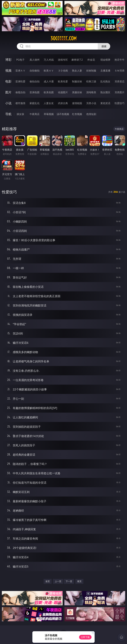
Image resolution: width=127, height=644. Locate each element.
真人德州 (35, 60)
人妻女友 (49, 103)
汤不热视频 (63, 114)
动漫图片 (63, 92)
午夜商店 (35, 114)
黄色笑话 (105, 103)
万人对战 (49, 60)
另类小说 (91, 103)
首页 (48, 581)
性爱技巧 (120, 103)
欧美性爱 (63, 81)
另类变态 (120, 81)
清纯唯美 (91, 92)
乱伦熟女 (105, 81)
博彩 (8, 60)
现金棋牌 (105, 60)
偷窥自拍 (20, 92)
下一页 (69, 581)
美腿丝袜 (77, 92)
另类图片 (120, 92)
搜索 (104, 46)
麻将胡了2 (77, 60)
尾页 (79, 581)
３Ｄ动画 (63, 71)
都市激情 (20, 103)
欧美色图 (49, 92)
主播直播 (105, 71)
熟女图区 (105, 92)
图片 (8, 92)
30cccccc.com (63, 38)
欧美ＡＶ (49, 71)
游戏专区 (63, 60)
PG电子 (20, 60)
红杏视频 (77, 114)
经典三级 (91, 81)
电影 (8, 81)
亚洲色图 (35, 92)
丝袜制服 (91, 71)
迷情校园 (77, 103)
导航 (8, 114)
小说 (8, 103)
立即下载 (85, 637)
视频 (8, 70)
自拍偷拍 (35, 71)
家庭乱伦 (35, 103)
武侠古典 (63, 103)
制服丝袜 (77, 81)
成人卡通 (49, 81)
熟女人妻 (77, 71)
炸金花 (91, 60)
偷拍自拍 (35, 81)
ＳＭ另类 (120, 71)
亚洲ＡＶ (20, 71)
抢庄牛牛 (120, 60)
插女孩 (20, 114)
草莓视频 (49, 114)
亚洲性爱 (20, 81)
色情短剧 (91, 114)
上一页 (58, 581)
